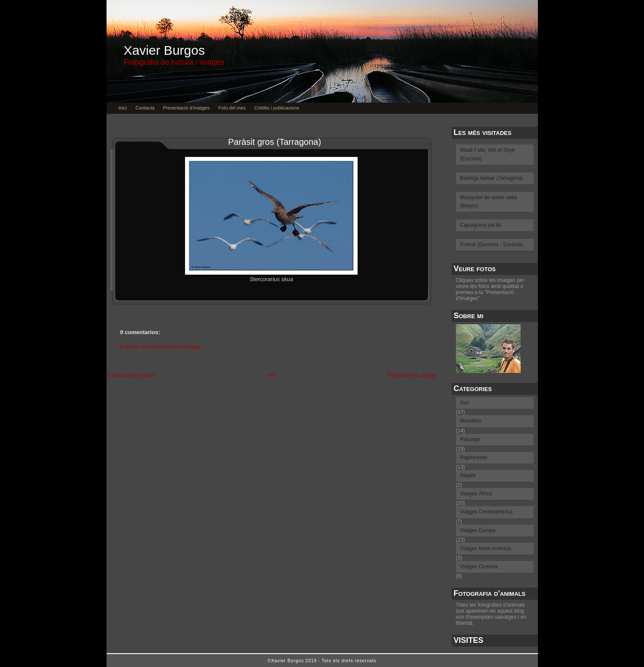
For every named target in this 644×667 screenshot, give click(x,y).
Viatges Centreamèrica (487, 512)
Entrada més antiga (412, 375)
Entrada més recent (131, 375)
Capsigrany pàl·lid (481, 225)
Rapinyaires (474, 457)
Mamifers (471, 421)
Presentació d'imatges (186, 108)
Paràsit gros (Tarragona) (275, 142)
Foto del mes (232, 108)
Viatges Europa (478, 530)
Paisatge (470, 439)
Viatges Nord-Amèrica (485, 548)
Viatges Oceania (479, 567)
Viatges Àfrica (476, 494)
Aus (465, 403)
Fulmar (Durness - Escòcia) (492, 244)
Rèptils (468, 476)
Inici (123, 108)
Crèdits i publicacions (277, 108)
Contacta (145, 108)
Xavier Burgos (164, 50)
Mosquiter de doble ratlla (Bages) (488, 202)
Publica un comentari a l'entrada (160, 347)
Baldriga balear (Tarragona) (492, 178)
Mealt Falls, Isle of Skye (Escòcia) (488, 154)
